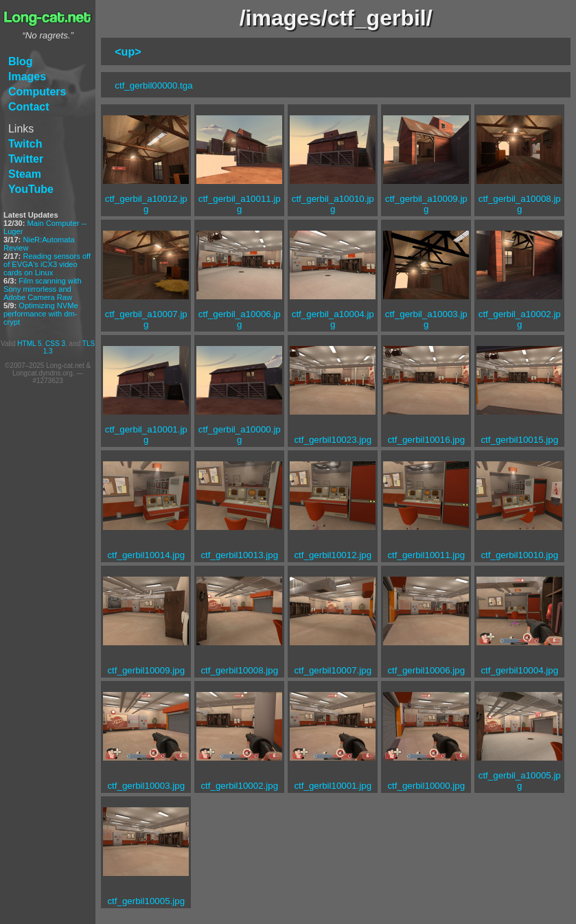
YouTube (31, 189)
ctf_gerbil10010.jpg (519, 555)
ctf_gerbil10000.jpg (426, 786)
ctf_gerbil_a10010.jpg (333, 204)
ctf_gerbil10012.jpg (333, 555)
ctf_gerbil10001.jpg (333, 786)
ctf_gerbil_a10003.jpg (426, 319)
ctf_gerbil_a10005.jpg (520, 781)
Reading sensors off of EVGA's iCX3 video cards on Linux (47, 264)
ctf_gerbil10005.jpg (146, 901)
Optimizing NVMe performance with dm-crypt (41, 314)
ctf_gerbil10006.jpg (426, 670)
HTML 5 (29, 344)
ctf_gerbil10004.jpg (519, 670)
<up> (128, 52)
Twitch (25, 144)
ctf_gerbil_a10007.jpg (146, 319)
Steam (25, 174)
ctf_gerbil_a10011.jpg (240, 204)
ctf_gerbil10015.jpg (519, 440)
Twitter (26, 159)
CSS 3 (55, 344)
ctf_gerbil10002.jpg (239, 786)
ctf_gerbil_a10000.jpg (240, 435)
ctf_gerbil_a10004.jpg (333, 319)
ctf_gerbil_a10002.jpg (520, 319)
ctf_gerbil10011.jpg (426, 555)
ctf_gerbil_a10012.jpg (146, 204)
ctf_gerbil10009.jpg (146, 670)
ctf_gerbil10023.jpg (333, 440)
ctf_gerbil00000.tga (153, 85)
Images (27, 77)
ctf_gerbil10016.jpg (426, 440)
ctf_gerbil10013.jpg (239, 555)
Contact (29, 107)
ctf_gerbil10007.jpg (333, 670)
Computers (37, 92)
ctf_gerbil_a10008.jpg (520, 204)
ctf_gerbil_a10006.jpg (240, 319)
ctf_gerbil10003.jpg (146, 786)
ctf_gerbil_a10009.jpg (426, 204)
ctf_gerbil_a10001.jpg (146, 435)
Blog (21, 61)
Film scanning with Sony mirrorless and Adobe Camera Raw (43, 289)
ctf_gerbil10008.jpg (239, 670)
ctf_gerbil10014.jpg (146, 555)
